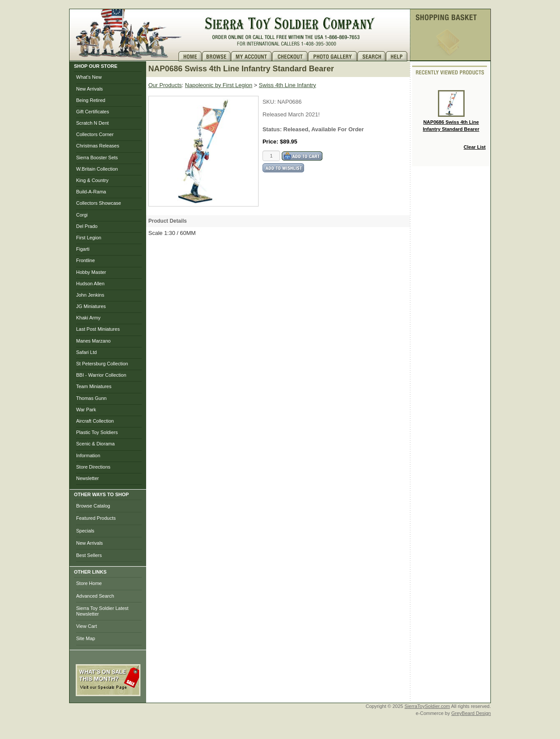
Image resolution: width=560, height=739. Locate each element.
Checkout (290, 56)
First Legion (89, 238)
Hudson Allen (90, 284)
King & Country (92, 180)
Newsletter (87, 478)
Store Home (89, 583)
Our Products (165, 85)
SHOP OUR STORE (96, 66)
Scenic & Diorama (95, 444)
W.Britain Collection (97, 169)
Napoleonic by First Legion (219, 85)
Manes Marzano (93, 341)
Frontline (86, 260)
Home (190, 56)
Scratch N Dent (93, 123)
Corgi (82, 215)
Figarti (83, 249)
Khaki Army (88, 318)
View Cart (86, 626)
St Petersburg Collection (102, 364)
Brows (217, 56)
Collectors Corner (95, 134)
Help (398, 56)
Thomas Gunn (91, 398)
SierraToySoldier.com (427, 706)
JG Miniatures (91, 306)
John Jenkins (90, 295)
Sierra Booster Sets (97, 158)
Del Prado (87, 226)
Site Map (86, 638)
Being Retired (91, 100)
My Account (252, 56)
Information (88, 455)
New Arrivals (89, 89)
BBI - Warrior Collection (101, 375)
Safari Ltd (86, 352)
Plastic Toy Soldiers (97, 432)
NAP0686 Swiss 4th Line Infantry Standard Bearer (451, 111)
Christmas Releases (98, 146)
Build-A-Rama (91, 192)
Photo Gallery (333, 56)
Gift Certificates (93, 112)
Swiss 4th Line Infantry (288, 85)
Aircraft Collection (95, 421)
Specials (85, 531)
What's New (89, 77)
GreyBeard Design (471, 713)
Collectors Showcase (99, 203)
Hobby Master (91, 272)
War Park (86, 410)
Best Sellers (89, 555)
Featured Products (96, 518)
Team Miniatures (94, 386)
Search (372, 56)
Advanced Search (95, 596)
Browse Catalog (93, 506)
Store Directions (93, 467)
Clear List (475, 147)
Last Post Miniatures (98, 329)
